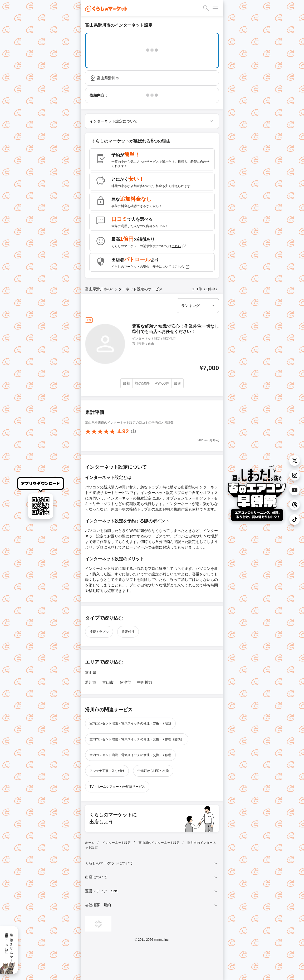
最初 (126, 383)
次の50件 (162, 383)
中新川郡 (145, 682)
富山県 (91, 673)
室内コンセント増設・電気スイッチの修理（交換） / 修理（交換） (137, 739)
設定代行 (128, 632)
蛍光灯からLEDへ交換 (153, 771)
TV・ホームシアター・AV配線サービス (117, 787)
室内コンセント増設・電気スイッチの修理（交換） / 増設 (130, 723)
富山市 (108, 682)
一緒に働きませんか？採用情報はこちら (9, 946)
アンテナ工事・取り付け (107, 771)
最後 (178, 383)
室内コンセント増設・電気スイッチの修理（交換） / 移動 (130, 755)
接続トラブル (99, 632)
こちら (179, 246)
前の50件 (142, 383)
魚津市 (125, 682)
